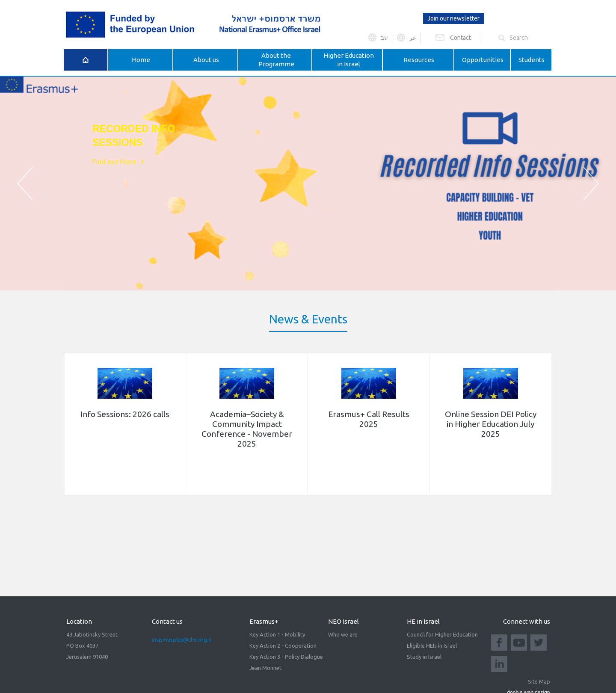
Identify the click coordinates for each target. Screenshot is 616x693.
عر (413, 38)
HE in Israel (423, 621)
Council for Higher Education (442, 634)
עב (384, 38)
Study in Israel (424, 657)
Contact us (167, 621)
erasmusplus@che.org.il (181, 640)
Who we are (343, 634)
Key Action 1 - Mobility (277, 634)
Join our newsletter (453, 18)
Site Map (539, 681)
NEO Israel (344, 621)
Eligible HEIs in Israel (432, 646)
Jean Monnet (265, 668)
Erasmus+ (264, 621)
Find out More (114, 169)
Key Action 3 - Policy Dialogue (286, 657)
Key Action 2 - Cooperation (283, 646)
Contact (461, 38)
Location (79, 621)
